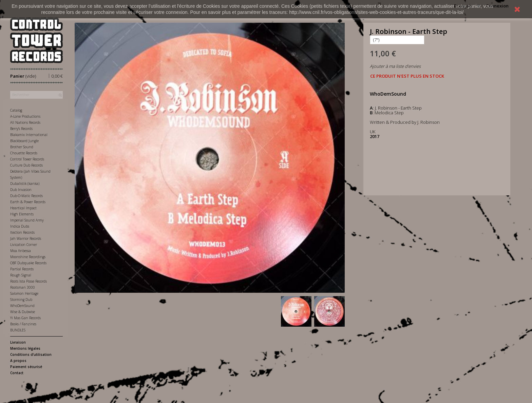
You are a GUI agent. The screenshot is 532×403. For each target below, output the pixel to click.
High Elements (22, 214)
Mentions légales (25, 348)
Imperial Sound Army (27, 220)
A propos (18, 361)
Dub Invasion (21, 190)
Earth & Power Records (28, 202)
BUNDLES (18, 330)
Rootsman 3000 (23, 287)
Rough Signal (21, 275)
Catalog (16, 110)
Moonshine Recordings (28, 257)
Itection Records (22, 232)
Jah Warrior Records (26, 238)
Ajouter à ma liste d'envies (395, 66)
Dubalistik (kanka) (25, 184)
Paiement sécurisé (26, 367)
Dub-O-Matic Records (26, 196)
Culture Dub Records (26, 165)
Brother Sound (22, 147)
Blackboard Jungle (24, 141)
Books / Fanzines (23, 324)
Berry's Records (21, 129)
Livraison (18, 342)
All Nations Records (25, 122)
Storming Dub (21, 300)
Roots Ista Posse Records (28, 281)
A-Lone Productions (25, 116)
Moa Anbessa (21, 251)
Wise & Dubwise (23, 312)
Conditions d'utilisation (31, 354)
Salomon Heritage (24, 293)
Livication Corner (24, 245)
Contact (17, 373)
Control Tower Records (27, 159)
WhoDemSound (22, 306)
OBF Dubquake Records (28, 263)
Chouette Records (24, 153)
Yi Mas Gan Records (25, 318)
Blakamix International (29, 135)
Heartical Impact (23, 208)
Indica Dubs (20, 226)
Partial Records (22, 269)
